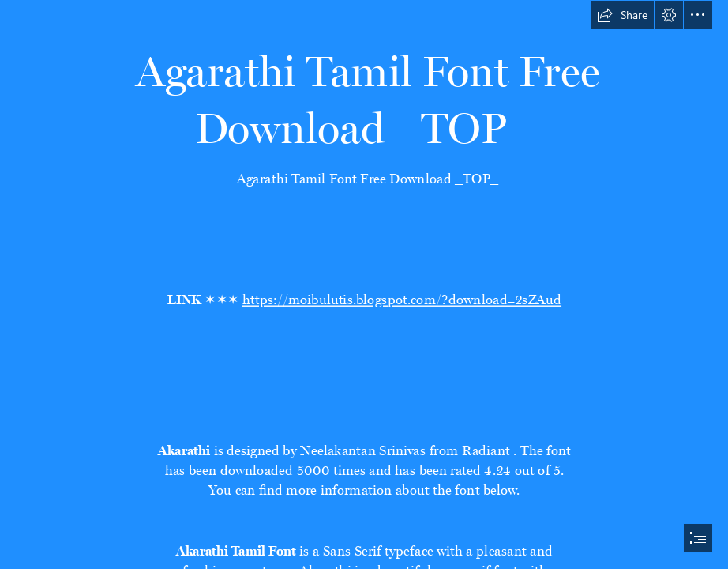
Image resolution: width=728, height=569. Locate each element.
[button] (622, 15)
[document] (364, 284)
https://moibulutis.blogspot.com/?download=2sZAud (401, 297)
